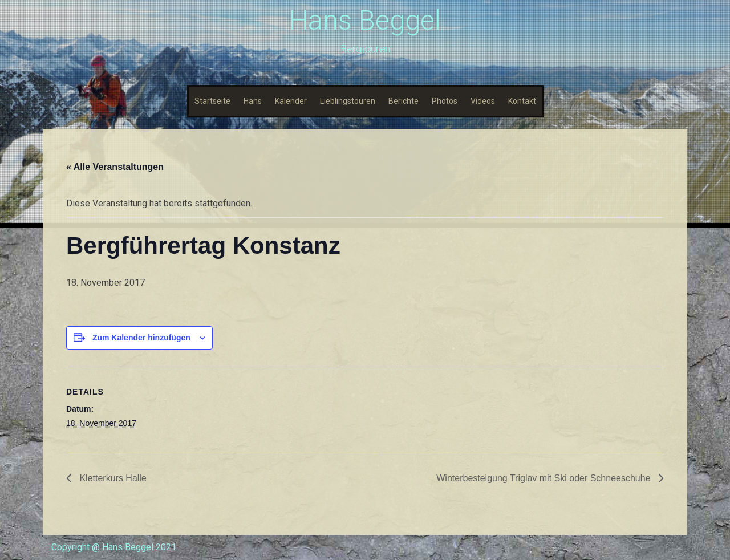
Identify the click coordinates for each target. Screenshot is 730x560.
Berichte (403, 101)
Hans (253, 101)
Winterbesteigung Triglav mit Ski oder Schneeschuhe (545, 478)
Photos (445, 101)
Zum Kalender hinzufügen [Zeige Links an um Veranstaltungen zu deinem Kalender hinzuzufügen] (141, 338)
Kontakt (522, 101)
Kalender (291, 101)
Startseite (212, 101)
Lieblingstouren (348, 101)
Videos (483, 101)
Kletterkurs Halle (112, 478)
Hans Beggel (365, 20)
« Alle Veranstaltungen (115, 167)
